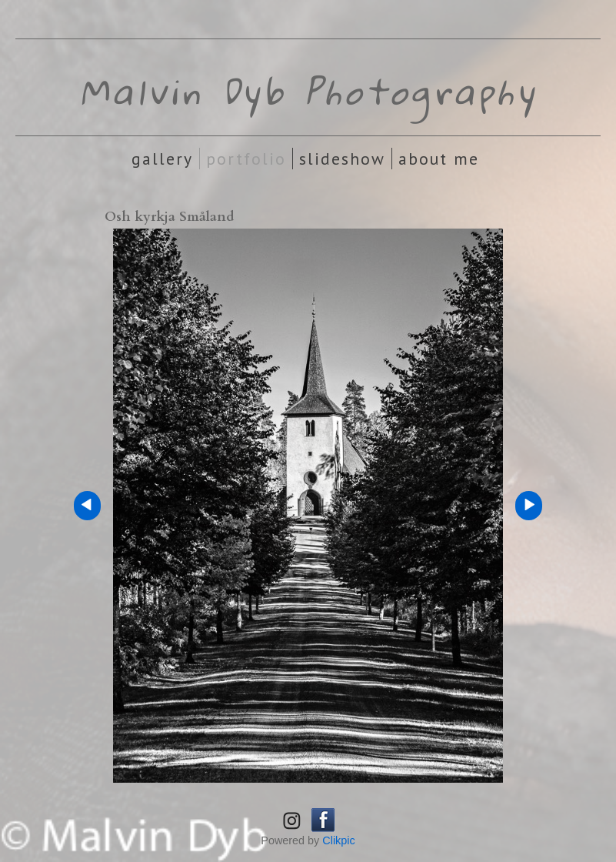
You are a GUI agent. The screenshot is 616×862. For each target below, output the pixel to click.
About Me (439, 159)
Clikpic (338, 840)
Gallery (162, 159)
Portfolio (246, 159)
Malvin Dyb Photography (308, 91)
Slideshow (342, 159)
